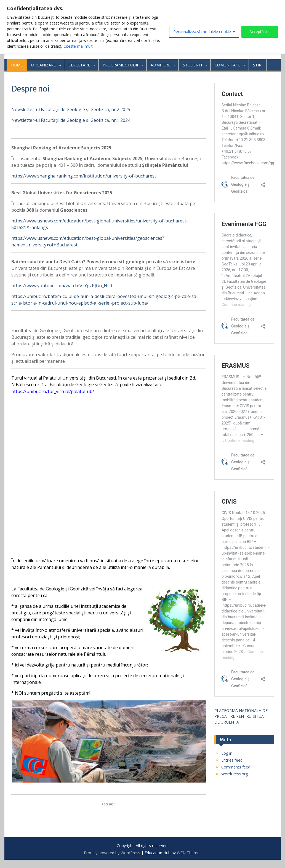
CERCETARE (79, 65)
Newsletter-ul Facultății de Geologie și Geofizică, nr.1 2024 (71, 120)
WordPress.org (235, 774)
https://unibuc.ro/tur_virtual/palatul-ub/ (53, 391)
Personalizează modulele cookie (202, 32)
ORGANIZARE (43, 65)
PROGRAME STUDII (120, 65)
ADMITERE (160, 65)
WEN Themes (189, 853)
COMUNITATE (227, 65)
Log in (227, 753)
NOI (19, 693)
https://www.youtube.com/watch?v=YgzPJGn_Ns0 (62, 286)
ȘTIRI (258, 65)
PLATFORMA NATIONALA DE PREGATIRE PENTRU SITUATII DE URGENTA (241, 716)
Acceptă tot (260, 32)
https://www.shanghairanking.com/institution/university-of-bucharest (84, 176)
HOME (17, 65)
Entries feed (232, 760)
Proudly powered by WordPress (112, 853)
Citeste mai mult (78, 46)
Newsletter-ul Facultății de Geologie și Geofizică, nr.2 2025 (71, 109)
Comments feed (236, 767)
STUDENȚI (192, 65)
